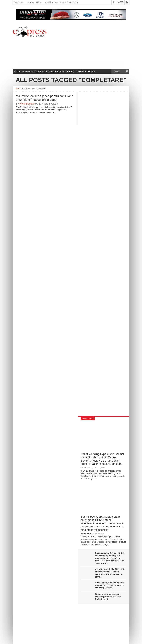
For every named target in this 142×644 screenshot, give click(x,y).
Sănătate (82, 71)
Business (60, 71)
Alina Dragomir (86, 468)
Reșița (30, 2)
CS (15, 71)
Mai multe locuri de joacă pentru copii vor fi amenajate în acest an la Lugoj (45, 98)
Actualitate (28, 71)
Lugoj (39, 2)
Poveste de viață (69, 2)
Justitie (50, 71)
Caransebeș (51, 2)
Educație (71, 71)
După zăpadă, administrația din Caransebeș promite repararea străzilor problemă (110, 585)
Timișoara (19, 2)
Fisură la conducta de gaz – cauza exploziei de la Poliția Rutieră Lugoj (108, 597)
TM (19, 71)
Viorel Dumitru (27, 104)
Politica (40, 71)
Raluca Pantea (86, 534)
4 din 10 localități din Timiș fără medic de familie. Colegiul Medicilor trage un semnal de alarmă (110, 573)
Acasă (18, 88)
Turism (91, 71)
